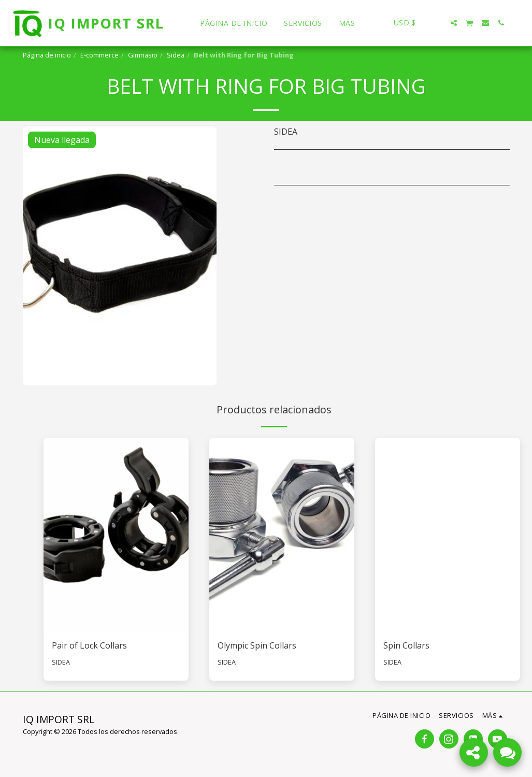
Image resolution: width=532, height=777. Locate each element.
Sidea (176, 55)
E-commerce (99, 55)
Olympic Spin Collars (257, 645)
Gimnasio (143, 55)
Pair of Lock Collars (89, 645)
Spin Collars (406, 645)
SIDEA (61, 662)
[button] (438, 23)
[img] (116, 534)
